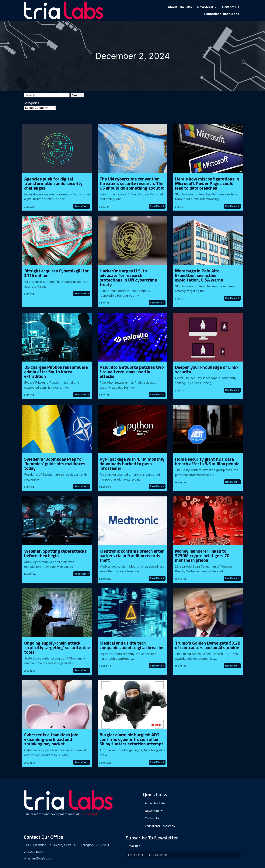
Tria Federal (36, 817)
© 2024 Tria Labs (133, 863)
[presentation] (196, 833)
